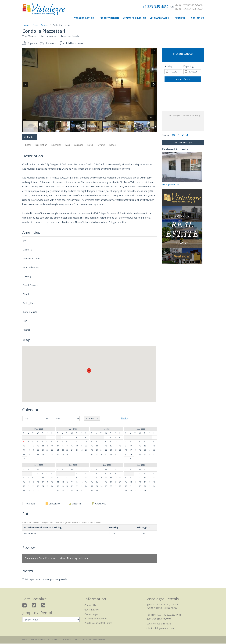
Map (68, 145)
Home (26, 25)
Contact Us (197, 18)
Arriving (168, 66)
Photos (28, 145)
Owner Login (91, 614)
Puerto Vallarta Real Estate (98, 623)
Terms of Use (66, 639)
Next (125, 418)
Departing (188, 66)
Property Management (96, 618)
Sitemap (89, 639)
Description (41, 145)
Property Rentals (109, 18)
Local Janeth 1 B (170, 184)
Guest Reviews (92, 610)
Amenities (56, 145)
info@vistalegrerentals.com (161, 628)
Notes (112, 145)
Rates (90, 145)
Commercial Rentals (134, 18)
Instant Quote (183, 79)
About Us (181, 18)
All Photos (29, 137)
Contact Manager (183, 142)
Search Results (41, 25)
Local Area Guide (160, 18)
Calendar (78, 145)
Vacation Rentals (85, 18)
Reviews (101, 145)
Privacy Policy (78, 639)
